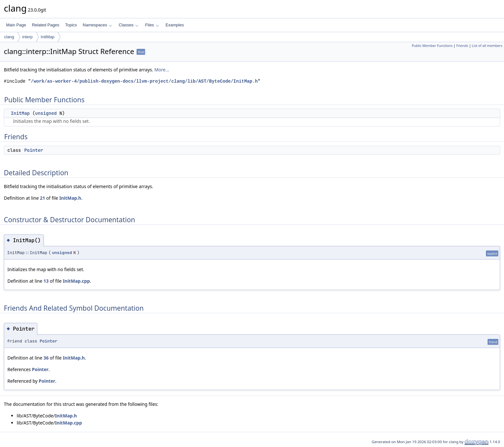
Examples (175, 25)
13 (46, 281)
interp (27, 37)
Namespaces (97, 25)
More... (162, 70)
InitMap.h (70, 198)
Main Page (16, 25)
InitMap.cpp (76, 281)
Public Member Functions (432, 46)
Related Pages (45, 25)
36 (46, 358)
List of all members (487, 46)
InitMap (48, 37)
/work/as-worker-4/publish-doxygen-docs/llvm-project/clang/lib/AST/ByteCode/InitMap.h (144, 81)
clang (9, 37)
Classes (129, 25)
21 (42, 198)
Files (152, 25)
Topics (71, 25)
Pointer (34, 150)
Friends (462, 46)
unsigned (46, 113)
